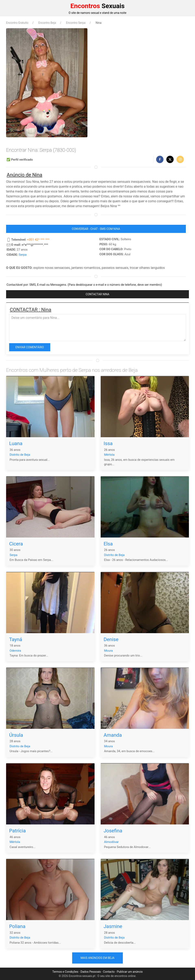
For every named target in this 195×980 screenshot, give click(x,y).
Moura (108, 651)
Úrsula (16, 735)
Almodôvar (111, 842)
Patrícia (17, 831)
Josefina (113, 831)
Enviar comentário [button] (30, 347)
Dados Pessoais (91, 972)
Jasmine (113, 926)
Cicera (16, 544)
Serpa (23, 255)
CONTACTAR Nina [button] (97, 294)
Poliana (17, 926)
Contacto (109, 972)
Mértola (109, 455)
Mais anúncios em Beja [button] (97, 958)
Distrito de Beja (20, 455)
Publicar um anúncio (130, 972)
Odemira (15, 651)
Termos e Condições (65, 972)
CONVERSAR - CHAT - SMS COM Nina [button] (96, 229)
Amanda (113, 735)
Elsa (108, 544)
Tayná (16, 639)
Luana (16, 443)
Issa (108, 443)
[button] (160, 159)
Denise (111, 639)
